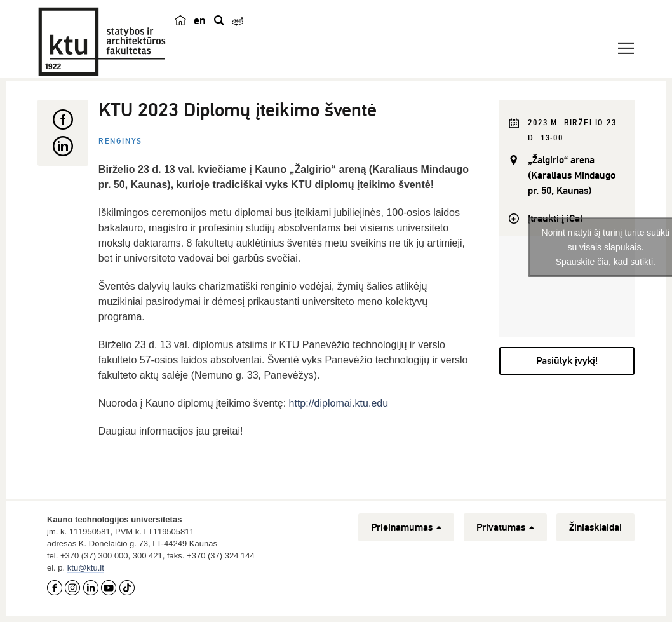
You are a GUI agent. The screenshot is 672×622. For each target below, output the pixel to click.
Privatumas (505, 527)
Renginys (120, 141)
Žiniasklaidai (595, 527)
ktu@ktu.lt (86, 568)
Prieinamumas (406, 527)
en (200, 20)
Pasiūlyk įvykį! (567, 361)
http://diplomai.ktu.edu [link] (339, 403)
